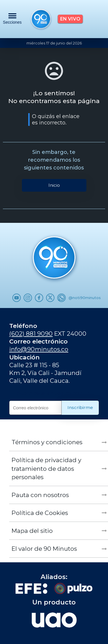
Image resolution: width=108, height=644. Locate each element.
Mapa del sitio (32, 531)
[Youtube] (17, 298)
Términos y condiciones (47, 442)
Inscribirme (80, 407)
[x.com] (50, 298)
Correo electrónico (38, 341)
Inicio (54, 185)
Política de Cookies (40, 513)
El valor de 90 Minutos (44, 549)
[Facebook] (39, 298)
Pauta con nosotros (40, 495)
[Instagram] (28, 298)
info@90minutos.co (39, 349)
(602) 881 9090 (31, 334)
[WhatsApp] (61, 298)
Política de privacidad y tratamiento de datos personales (46, 468)
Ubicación (24, 357)
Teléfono (23, 326)
